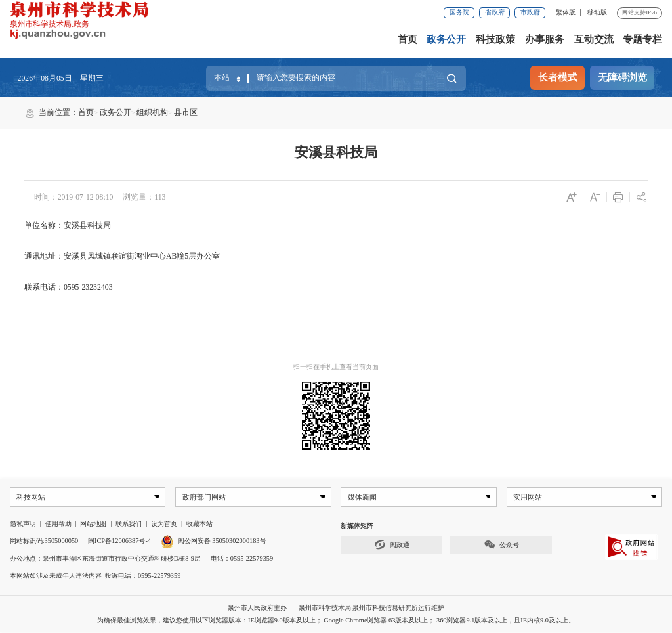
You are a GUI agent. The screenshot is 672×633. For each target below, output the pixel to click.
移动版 (597, 12)
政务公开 (446, 39)
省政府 (495, 12)
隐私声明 (23, 524)
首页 (408, 39)
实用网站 (528, 497)
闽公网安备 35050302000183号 (214, 541)
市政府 (530, 12)
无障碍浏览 (622, 77)
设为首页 (164, 524)
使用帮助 (58, 524)
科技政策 (495, 39)
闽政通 (392, 546)
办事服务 (545, 39)
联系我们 (129, 524)
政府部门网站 (203, 497)
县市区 (186, 112)
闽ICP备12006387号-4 (119, 541)
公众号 (501, 546)
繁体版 (566, 12)
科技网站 (31, 497)
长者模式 (558, 77)
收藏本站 (199, 524)
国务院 (459, 12)
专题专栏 (642, 39)
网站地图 (93, 524)
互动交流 (594, 39)
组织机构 (152, 112)
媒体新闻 (362, 497)
